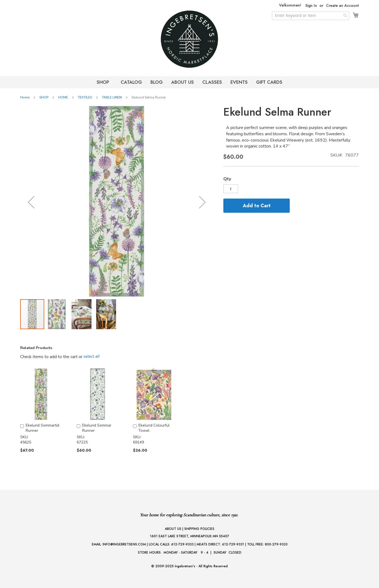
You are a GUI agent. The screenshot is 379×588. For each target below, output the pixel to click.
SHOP (104, 82)
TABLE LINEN (112, 97)
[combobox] (311, 16)
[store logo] (189, 39)
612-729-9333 (182, 544)
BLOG (157, 82)
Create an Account (342, 6)
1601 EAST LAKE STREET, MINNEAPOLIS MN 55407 (189, 536)
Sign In (311, 6)
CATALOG (131, 82)
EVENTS (239, 82)
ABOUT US (183, 82)
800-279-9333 (276, 544)
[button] (31, 202)
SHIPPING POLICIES (199, 529)
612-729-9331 (233, 544)
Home (25, 97)
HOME (63, 97)
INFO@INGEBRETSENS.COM (124, 544)
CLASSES (212, 82)
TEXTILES (85, 97)
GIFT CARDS (269, 82)
